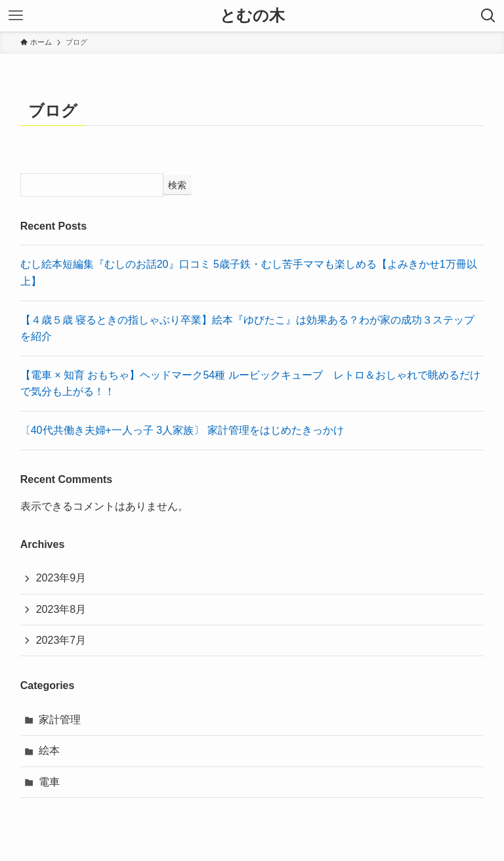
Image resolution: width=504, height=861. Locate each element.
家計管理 (60, 720)
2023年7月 (61, 640)
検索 (177, 185)
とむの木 (252, 16)
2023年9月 (61, 578)
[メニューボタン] (16, 16)
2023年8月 (61, 609)
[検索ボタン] (488, 16)
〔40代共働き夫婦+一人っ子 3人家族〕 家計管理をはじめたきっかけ (182, 430)
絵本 (49, 750)
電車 (49, 782)
